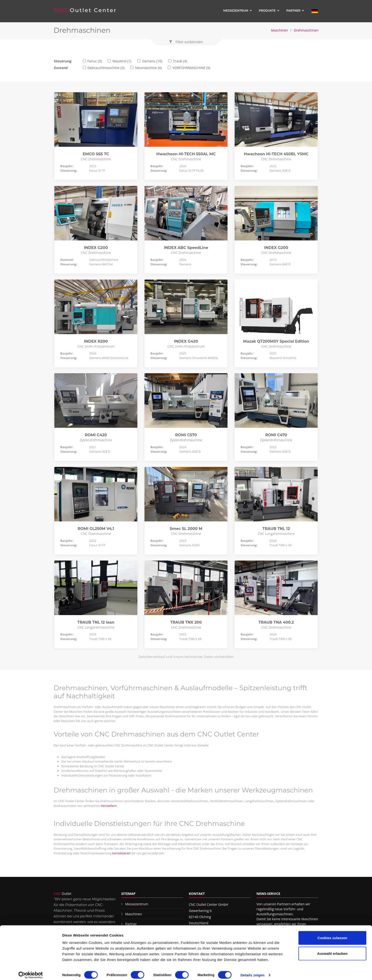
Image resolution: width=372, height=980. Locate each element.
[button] (186, 42)
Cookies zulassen (332, 933)
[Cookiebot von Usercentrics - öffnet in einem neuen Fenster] (31, 971)
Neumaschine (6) (148, 68)
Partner (293, 11)
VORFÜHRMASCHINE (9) (191, 68)
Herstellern (109, 806)
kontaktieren (121, 853)
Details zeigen (252, 971)
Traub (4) (180, 61)
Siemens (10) (152, 61)
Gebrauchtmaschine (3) (106, 68)
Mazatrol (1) (122, 61)
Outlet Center (85, 10)
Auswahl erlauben (332, 949)
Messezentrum (236, 11)
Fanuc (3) (94, 61)
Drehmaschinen (306, 30)
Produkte (267, 11)
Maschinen (279, 30)
